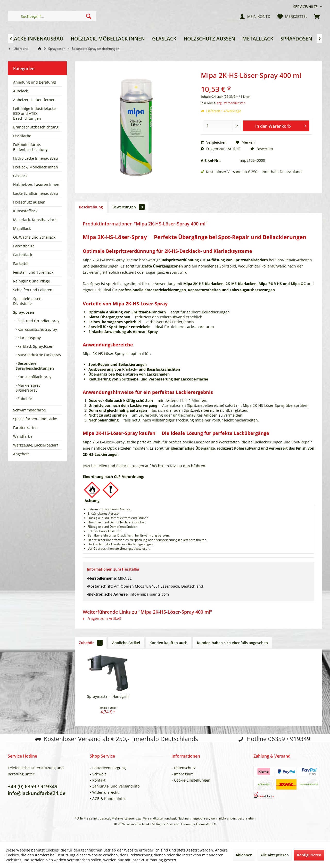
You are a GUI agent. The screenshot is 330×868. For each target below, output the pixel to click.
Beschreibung (91, 207)
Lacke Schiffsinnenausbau (36, 193)
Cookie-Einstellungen (192, 780)
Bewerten (262, 149)
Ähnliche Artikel (126, 643)
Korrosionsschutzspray (37, 329)
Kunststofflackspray (34, 377)
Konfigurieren (309, 855)
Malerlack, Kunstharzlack (35, 220)
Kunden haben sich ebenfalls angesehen (232, 643)
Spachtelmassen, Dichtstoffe (28, 301)
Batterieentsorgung (109, 768)
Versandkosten (154, 818)
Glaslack (20, 176)
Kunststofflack (25, 211)
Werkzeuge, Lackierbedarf (36, 445)
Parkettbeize (24, 246)
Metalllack (22, 228)
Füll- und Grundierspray (38, 321)
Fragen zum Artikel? (221, 149)
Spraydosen (24, 312)
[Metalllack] (258, 39)
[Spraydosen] (296, 39)
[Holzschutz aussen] (209, 39)
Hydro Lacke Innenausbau (36, 158)
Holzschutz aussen (29, 202)
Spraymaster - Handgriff (108, 696)
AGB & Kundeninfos (109, 798)
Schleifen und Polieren (33, 290)
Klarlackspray (29, 338)
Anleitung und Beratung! (35, 82)
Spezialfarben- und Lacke (35, 419)
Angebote (21, 454)
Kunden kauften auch (168, 643)
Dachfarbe (22, 136)
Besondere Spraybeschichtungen (35, 366)
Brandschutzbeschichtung (36, 127)
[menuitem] (306, 7)
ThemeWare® (206, 824)
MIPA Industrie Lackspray (39, 355)
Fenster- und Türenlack (33, 272)
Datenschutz (185, 768)
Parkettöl (21, 263)
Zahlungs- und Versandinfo (116, 786)
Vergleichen (214, 142)
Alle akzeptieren (275, 855)
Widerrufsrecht (105, 792)
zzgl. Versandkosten (231, 103)
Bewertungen (129, 207)
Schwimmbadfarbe (30, 410)
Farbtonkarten (25, 428)
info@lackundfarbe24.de (37, 793)
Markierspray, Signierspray (29, 388)
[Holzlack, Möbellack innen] (108, 39)
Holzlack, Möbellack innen (36, 167)
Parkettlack (23, 255)
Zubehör (24, 399)
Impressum (184, 774)
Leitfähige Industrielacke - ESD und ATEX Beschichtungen (36, 113)
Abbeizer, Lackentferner (34, 100)
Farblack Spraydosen (35, 346)
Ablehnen (244, 855)
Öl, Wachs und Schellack (34, 237)
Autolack (20, 91)
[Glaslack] (164, 39)
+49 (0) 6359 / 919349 (33, 786)
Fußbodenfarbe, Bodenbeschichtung (30, 147)
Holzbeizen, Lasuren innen (36, 185)
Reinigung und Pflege (32, 281)
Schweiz (99, 774)
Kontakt (99, 780)
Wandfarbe (23, 436)
